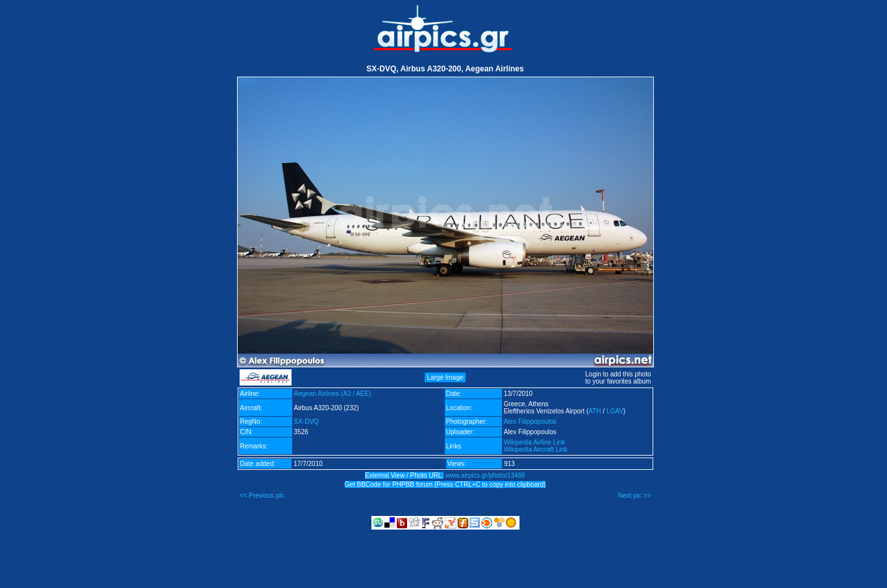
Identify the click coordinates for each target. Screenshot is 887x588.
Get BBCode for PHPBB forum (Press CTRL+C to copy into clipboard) (445, 484)
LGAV (615, 411)
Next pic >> (635, 496)
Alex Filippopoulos (530, 422)
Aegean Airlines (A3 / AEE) (333, 394)
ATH (594, 411)
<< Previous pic (262, 496)
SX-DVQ (306, 422)
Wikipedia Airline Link (535, 442)
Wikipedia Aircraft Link (536, 449)
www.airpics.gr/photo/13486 (485, 475)
